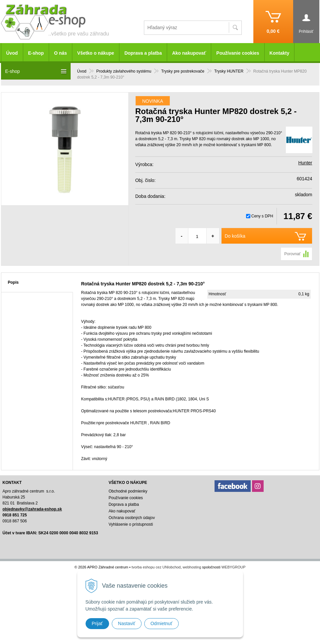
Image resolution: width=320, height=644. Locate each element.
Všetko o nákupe (96, 53)
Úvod (12, 53)
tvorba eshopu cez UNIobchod (156, 567)
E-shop (36, 53)
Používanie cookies (238, 53)
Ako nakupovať (189, 53)
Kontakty (280, 53)
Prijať (97, 623)
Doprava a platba (143, 53)
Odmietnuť (161, 623)
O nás (61, 53)
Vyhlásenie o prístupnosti (131, 524)
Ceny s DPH (262, 216)
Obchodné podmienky (128, 491)
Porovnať (292, 254)
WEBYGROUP (234, 567)
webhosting (192, 567)
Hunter (305, 163)
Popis (13, 282)
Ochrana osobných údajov (131, 518)
